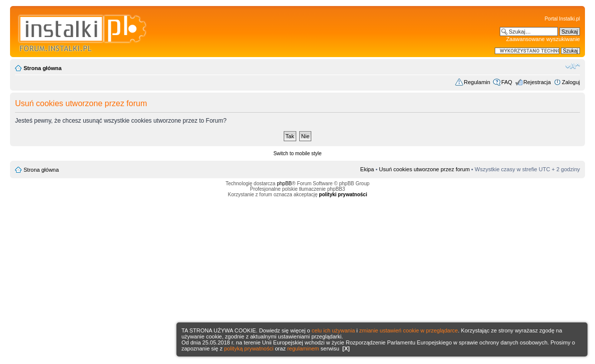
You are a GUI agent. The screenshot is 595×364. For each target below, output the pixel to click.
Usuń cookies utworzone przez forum (424, 169)
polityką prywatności (249, 348)
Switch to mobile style (297, 153)
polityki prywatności (343, 195)
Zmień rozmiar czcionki (573, 66)
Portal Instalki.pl (562, 19)
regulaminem (303, 348)
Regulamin (477, 82)
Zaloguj (571, 82)
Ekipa (367, 169)
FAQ (507, 82)
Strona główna (43, 68)
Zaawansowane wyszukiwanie (543, 39)
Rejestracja (537, 82)
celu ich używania (333, 330)
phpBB (284, 184)
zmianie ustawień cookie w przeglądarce (409, 330)
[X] (346, 348)
